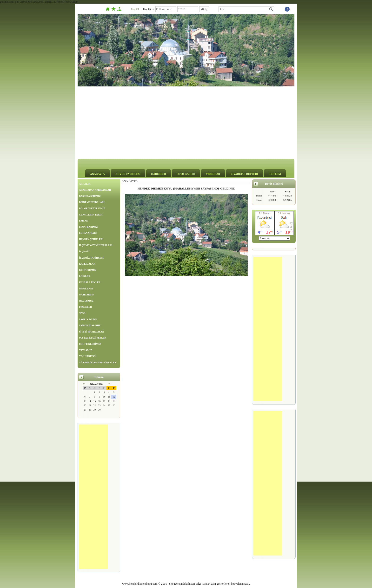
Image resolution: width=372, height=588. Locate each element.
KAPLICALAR (87, 264)
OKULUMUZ (86, 301)
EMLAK (84, 221)
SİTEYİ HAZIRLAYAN (91, 332)
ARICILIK (85, 184)
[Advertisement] (186, 123)
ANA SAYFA (97, 174)
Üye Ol (135, 9)
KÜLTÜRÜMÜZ (88, 270)
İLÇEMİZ (84, 252)
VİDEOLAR (213, 174)
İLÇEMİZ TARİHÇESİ (91, 258)
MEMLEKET (86, 289)
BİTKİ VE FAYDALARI (92, 202)
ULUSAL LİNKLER (90, 282)
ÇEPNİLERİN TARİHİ (91, 215)
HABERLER (159, 174)
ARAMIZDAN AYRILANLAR (95, 190)
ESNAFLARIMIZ (88, 227)
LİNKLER (85, 276)
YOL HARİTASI (88, 356)
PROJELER (85, 307)
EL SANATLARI (88, 233)
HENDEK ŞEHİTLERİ (91, 239)
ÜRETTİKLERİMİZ (90, 344)
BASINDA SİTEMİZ (90, 196)
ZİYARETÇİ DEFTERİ (244, 174)
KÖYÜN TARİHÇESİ (128, 174)
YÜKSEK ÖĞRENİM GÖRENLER (98, 363)
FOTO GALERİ (186, 174)
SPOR (82, 313)
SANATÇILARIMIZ (90, 325)
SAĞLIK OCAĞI (88, 319)
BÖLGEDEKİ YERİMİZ (92, 208)
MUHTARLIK (87, 295)
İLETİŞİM (275, 174)
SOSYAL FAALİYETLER (93, 338)
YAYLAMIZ (86, 350)
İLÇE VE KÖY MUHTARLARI (96, 245)
